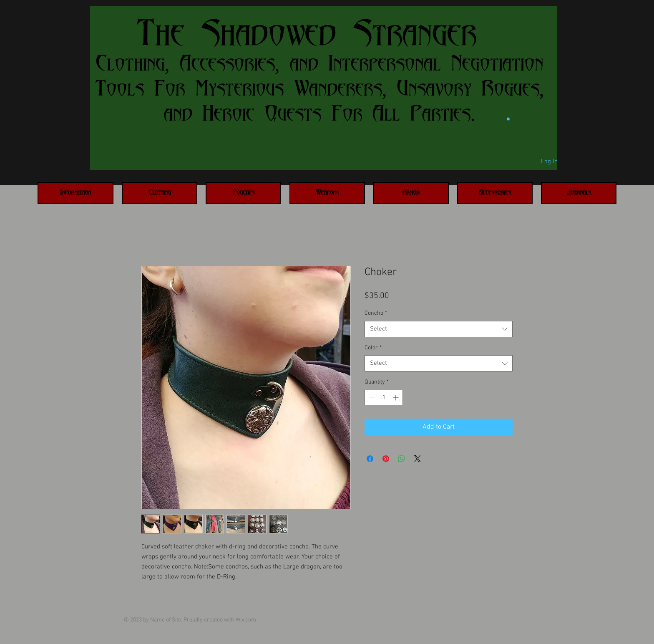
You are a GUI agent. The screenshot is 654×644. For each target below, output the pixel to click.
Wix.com (246, 620)
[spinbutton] (384, 398)
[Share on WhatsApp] (402, 459)
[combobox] (439, 329)
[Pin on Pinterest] (386, 459)
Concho (376, 313)
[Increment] (396, 398)
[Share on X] (418, 459)
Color (373, 348)
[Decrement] (371, 398)
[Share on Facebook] (370, 459)
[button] (508, 119)
